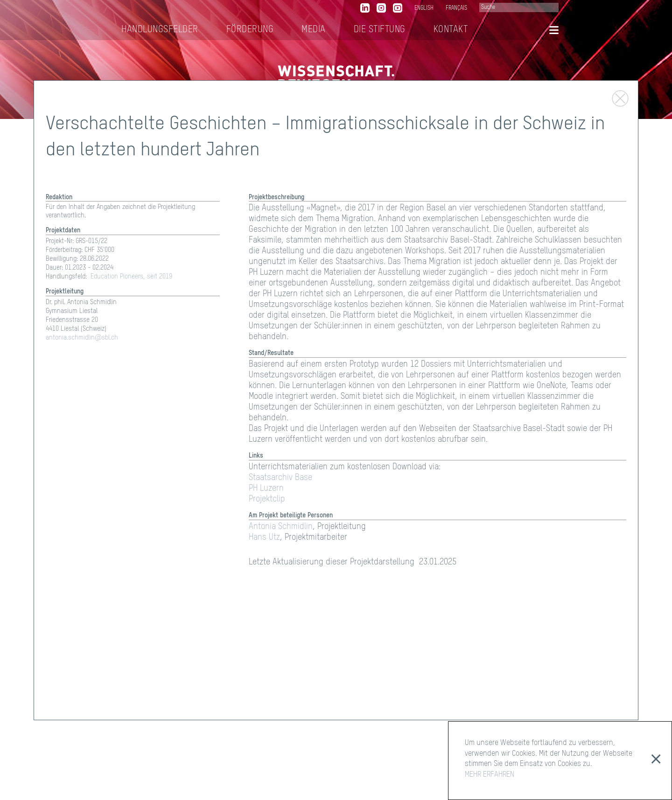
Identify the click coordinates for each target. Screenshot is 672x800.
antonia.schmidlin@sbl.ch (82, 338)
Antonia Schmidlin (281, 527)
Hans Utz (264, 537)
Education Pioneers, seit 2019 (131, 277)
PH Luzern (266, 488)
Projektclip (267, 499)
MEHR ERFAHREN (490, 775)
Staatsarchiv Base (280, 478)
